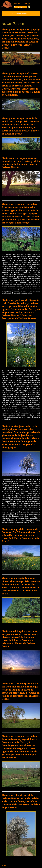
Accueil (17, 4)
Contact (27, 4)
